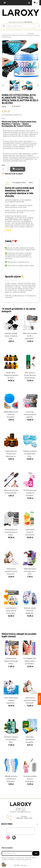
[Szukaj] (20, 26)
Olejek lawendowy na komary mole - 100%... (30, 571)
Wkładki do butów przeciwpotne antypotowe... (11, 779)
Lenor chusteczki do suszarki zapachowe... (11, 700)
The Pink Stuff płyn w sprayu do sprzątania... (30, 493)
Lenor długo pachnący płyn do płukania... (30, 414)
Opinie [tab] (31, 183)
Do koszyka (18, 169)
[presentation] (21, 831)
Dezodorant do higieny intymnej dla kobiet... (11, 661)
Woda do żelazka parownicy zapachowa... (30, 611)
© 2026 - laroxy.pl (20, 865)
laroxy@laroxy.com (24, 812)
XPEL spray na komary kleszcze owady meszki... (30, 375)
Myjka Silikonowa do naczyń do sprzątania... (11, 414)
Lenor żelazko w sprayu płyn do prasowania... (11, 611)
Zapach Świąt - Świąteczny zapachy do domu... (11, 375)
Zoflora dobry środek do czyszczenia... (30, 532)
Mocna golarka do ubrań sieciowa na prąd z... (11, 532)
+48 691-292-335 (24, 818)
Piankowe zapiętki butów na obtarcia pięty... (11, 336)
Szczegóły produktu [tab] (19, 183)
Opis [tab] (8, 183)
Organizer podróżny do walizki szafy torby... (30, 454)
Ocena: (4, 107)
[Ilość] (4, 169)
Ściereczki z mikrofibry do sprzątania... (30, 740)
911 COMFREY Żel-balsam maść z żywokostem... (30, 661)
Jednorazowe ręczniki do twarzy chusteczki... (11, 571)
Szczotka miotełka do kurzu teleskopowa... (30, 779)
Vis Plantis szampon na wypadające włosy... (11, 740)
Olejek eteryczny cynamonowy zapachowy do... (11, 454)
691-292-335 (28, 22)
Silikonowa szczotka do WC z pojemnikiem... (30, 336)
